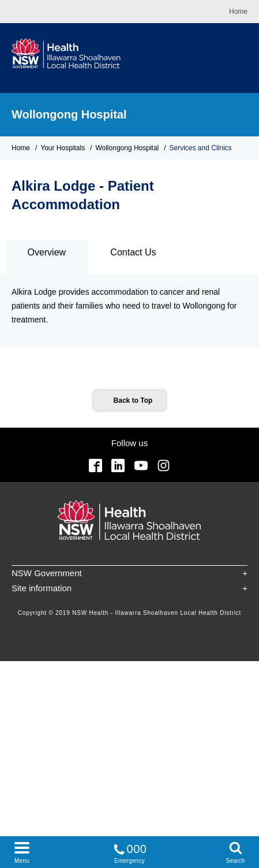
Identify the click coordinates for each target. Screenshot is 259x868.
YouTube (141, 465)
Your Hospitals (63, 148)
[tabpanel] (129, 311)
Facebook (95, 465)
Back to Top (133, 400)
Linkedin (118, 465)
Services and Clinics (201, 148)
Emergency (130, 852)
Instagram (164, 465)
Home (238, 12)
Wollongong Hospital (69, 114)
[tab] (47, 257)
